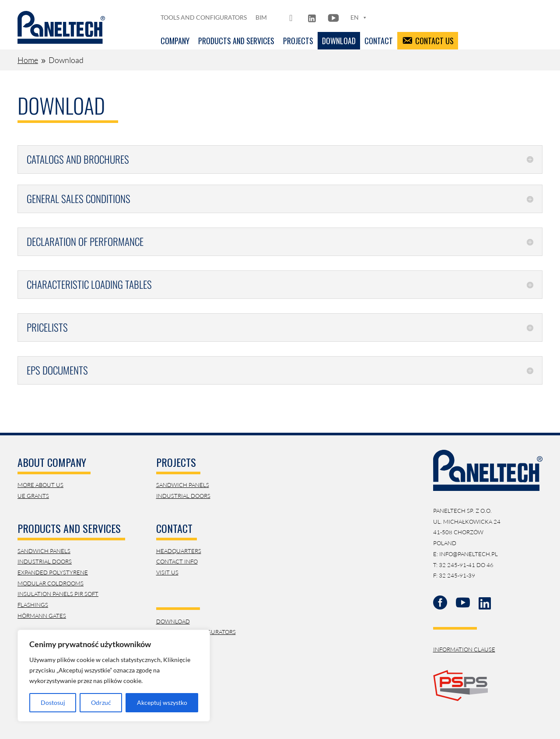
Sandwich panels (183, 485)
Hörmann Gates (42, 616)
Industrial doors (183, 496)
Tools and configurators (204, 17)
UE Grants (33, 496)
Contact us (434, 41)
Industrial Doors (45, 561)
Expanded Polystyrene (53, 572)
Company (175, 41)
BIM (261, 17)
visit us (167, 572)
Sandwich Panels (44, 551)
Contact (379, 41)
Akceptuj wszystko (162, 702)
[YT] (333, 18)
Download (339, 41)
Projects (298, 41)
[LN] (312, 18)
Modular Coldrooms (51, 583)
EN (359, 18)
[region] (114, 676)
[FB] (292, 18)
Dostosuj (53, 702)
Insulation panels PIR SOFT (58, 594)
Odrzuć (101, 702)
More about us (40, 485)
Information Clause (464, 649)
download (173, 621)
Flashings (33, 605)
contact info (177, 561)
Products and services (236, 41)
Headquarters (179, 551)
